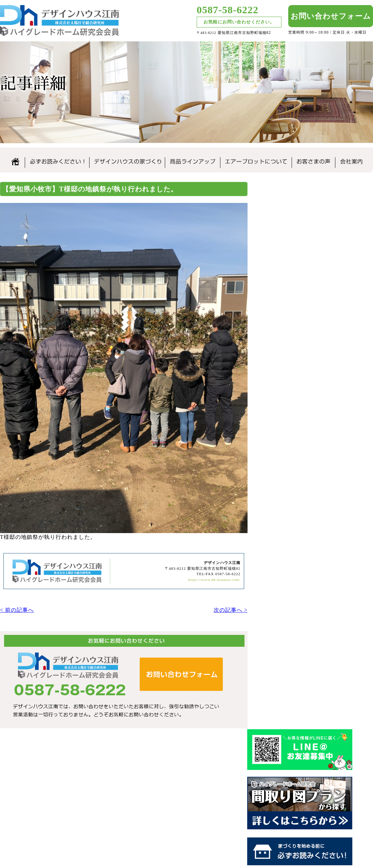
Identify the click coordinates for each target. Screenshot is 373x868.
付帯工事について (320, 404)
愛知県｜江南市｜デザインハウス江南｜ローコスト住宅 (68, 782)
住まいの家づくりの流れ (320, 387)
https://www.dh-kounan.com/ (214, 578)
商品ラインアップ (192, 158)
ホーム (12, 158)
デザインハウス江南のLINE (320, 200)
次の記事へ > (231, 609)
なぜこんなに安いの (320, 352)
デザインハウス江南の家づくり (127, 158)
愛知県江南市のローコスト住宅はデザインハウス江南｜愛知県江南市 (60, 21)
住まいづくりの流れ (283, 783)
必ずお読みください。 (57, 158)
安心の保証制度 (320, 370)
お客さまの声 (313, 158)
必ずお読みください (222, 783)
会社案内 (354, 158)
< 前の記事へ (17, 609)
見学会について (320, 462)
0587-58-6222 (228, 10)
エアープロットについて (256, 158)
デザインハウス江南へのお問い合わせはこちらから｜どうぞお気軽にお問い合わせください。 (124, 677)
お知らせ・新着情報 (341, 775)
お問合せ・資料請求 (341, 799)
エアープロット (217, 807)
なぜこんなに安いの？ (225, 791)
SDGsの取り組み (320, 539)
